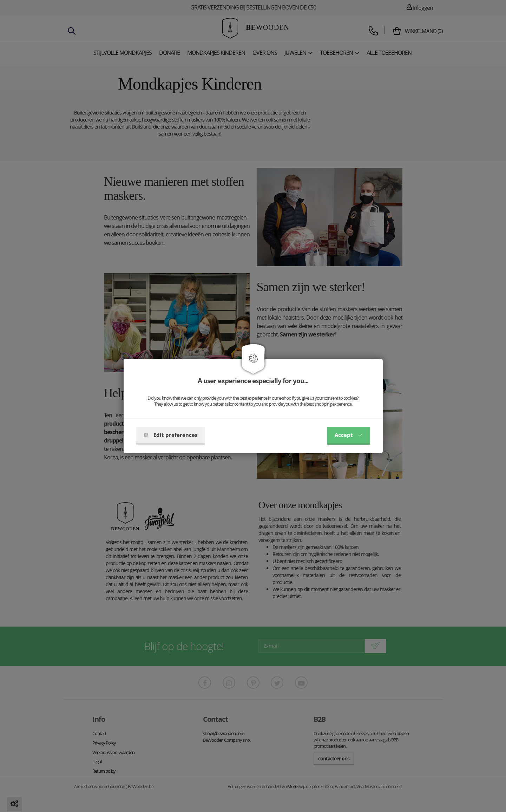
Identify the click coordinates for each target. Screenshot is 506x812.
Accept (349, 435)
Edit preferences (170, 435)
